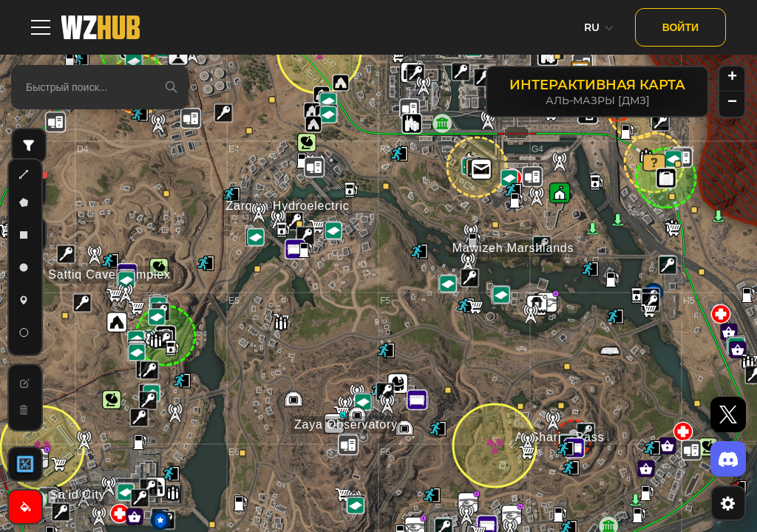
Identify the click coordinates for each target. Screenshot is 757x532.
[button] (660, 122)
